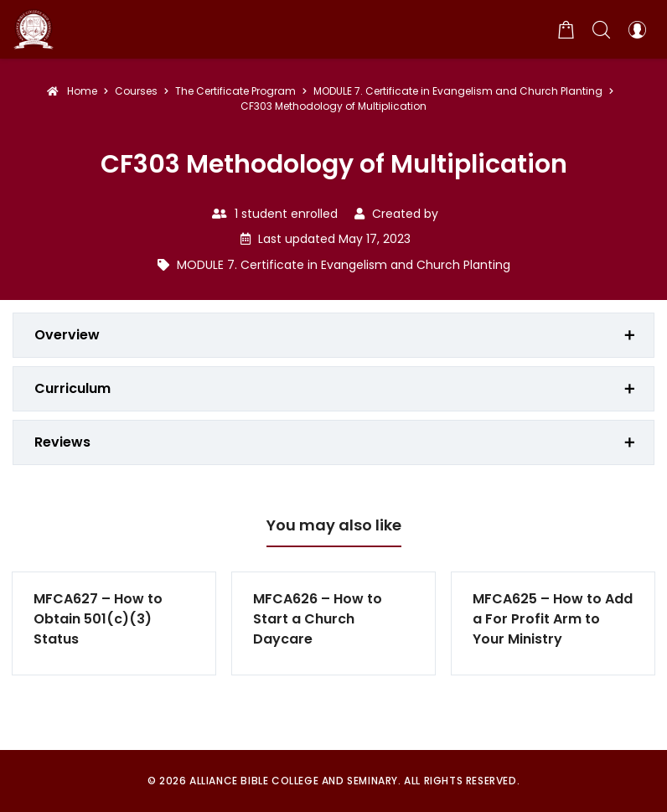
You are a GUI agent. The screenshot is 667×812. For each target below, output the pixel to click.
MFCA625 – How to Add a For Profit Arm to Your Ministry (553, 619)
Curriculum (72, 388)
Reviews (62, 442)
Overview (67, 335)
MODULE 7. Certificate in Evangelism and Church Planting (344, 265)
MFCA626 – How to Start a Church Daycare (318, 619)
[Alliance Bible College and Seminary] (34, 29)
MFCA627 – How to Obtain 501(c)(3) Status (98, 619)
